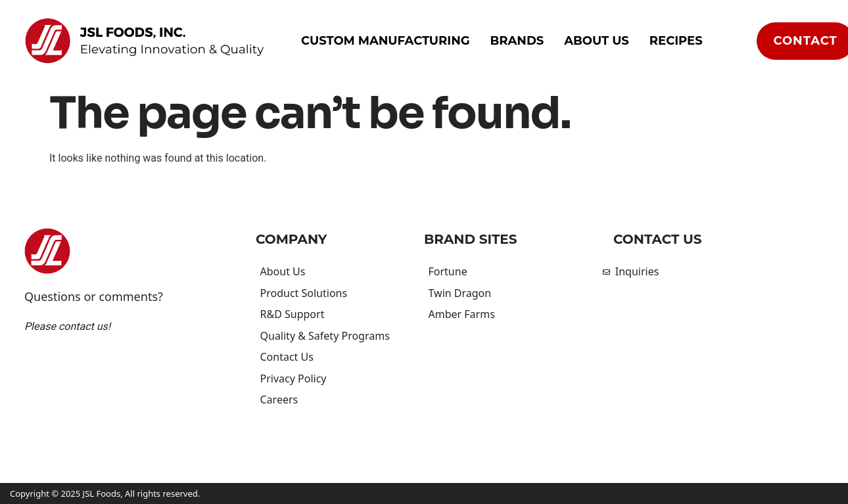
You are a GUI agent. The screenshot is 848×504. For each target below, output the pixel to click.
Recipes (676, 41)
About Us (597, 41)
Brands (517, 41)
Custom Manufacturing (386, 41)
